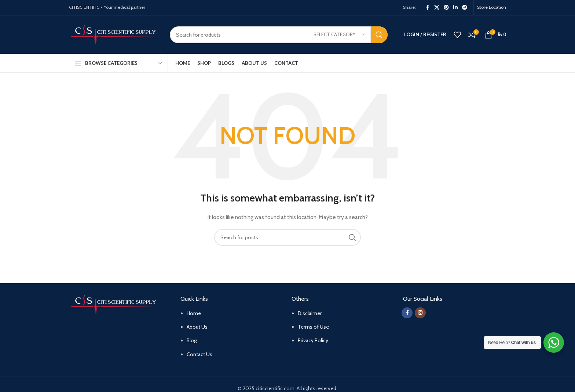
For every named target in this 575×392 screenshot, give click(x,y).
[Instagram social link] (420, 313)
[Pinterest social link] (446, 8)
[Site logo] (114, 34)
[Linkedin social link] (455, 8)
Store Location (492, 7)
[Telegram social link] (465, 8)
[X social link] (437, 8)
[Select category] (339, 35)
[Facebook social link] (428, 8)
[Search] (279, 35)
